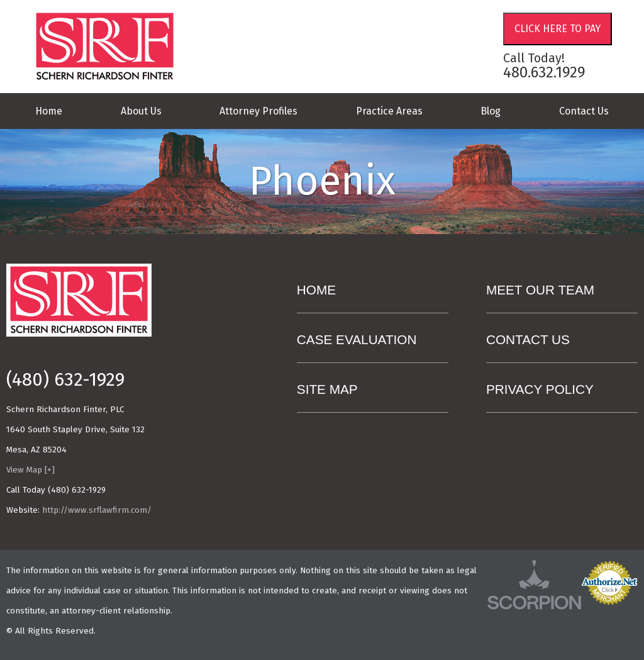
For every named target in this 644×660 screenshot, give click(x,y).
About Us (141, 111)
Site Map (327, 389)
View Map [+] (31, 470)
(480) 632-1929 (65, 380)
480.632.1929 (544, 72)
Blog (491, 111)
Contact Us (584, 111)
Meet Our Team (540, 290)
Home (49, 111)
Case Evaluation (357, 339)
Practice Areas (389, 111)
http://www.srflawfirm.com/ (97, 510)
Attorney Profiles (258, 111)
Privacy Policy (540, 389)
